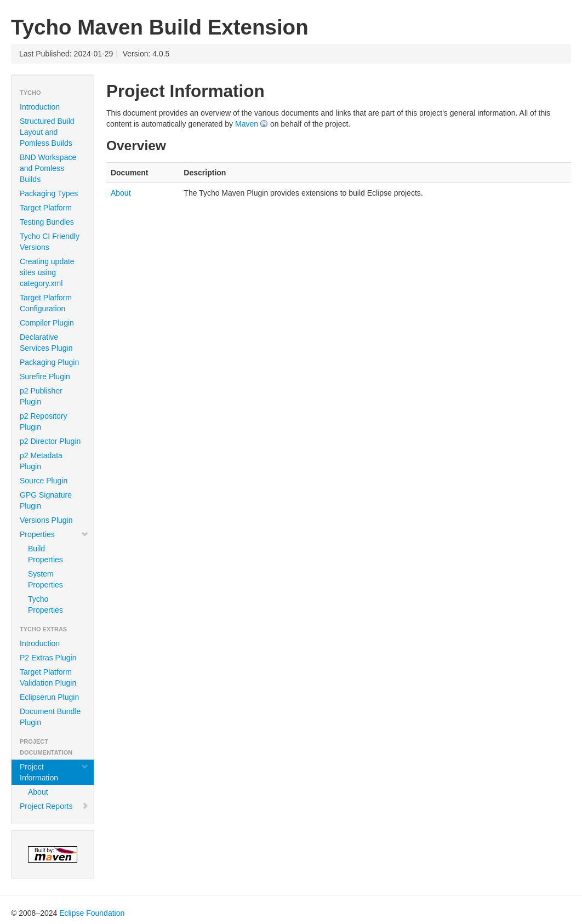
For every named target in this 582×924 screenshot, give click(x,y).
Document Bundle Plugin (50, 717)
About (38, 792)
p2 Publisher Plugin (41, 396)
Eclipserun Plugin (49, 697)
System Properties (45, 579)
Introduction (40, 107)
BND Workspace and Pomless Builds (48, 168)
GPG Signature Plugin (46, 500)
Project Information (54, 772)
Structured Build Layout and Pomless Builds (47, 132)
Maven (247, 124)
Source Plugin (44, 481)
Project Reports (54, 806)
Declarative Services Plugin (46, 343)
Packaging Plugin (49, 362)
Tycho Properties (45, 604)
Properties (54, 534)
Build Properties (45, 554)
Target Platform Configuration (46, 303)
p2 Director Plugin (50, 441)
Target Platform (46, 208)
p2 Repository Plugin (43, 421)
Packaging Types (49, 193)
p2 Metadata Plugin (41, 461)
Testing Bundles (47, 222)
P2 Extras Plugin (48, 658)
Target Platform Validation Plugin (48, 677)
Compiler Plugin (47, 323)
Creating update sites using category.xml (47, 272)
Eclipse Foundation (92, 913)
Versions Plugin (46, 520)
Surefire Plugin (45, 377)
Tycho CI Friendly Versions (50, 242)
